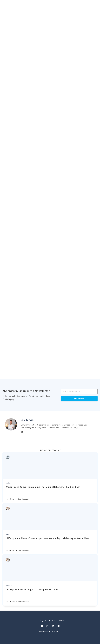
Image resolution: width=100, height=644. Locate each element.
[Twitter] (22, 432)
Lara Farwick (27, 420)
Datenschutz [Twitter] (56, 631)
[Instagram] (47, 626)
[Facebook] (42, 626)
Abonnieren (79, 399)
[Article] (50, 465)
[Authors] (8, 457)
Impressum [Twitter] (44, 631)
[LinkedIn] (53, 626)
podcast (9, 483)
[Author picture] (11, 424)
